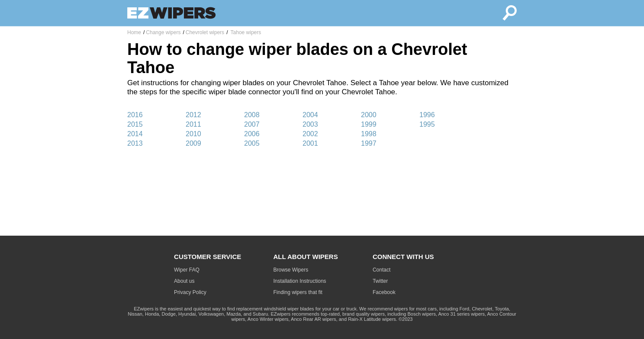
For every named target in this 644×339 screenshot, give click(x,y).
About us (184, 281)
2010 (193, 134)
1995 (427, 124)
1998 (369, 134)
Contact (382, 270)
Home (134, 32)
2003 (310, 124)
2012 (193, 115)
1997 (369, 143)
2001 (310, 143)
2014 (135, 134)
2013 (135, 143)
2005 (252, 143)
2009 (193, 143)
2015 (135, 124)
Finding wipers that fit (298, 292)
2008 (252, 115)
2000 (369, 115)
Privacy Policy (190, 292)
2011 (193, 124)
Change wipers (163, 32)
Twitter (380, 281)
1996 (427, 115)
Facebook (384, 292)
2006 (252, 134)
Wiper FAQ (187, 270)
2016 (135, 115)
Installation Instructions (300, 281)
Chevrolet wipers (205, 32)
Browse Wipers (291, 270)
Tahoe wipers (245, 32)
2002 (310, 134)
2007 (252, 124)
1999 (369, 124)
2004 (310, 115)
